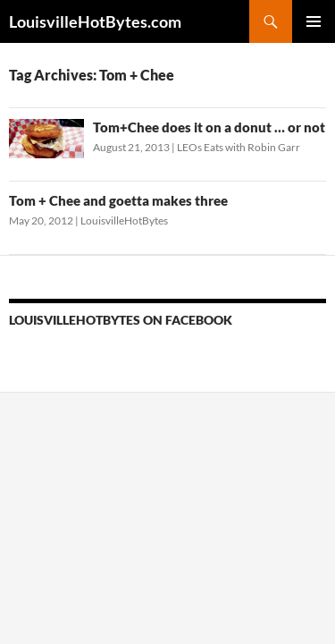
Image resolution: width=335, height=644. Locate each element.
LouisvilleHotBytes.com (95, 21)
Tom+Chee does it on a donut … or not (209, 127)
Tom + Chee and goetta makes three (118, 200)
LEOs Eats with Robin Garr (239, 147)
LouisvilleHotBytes (124, 220)
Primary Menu (314, 21)
